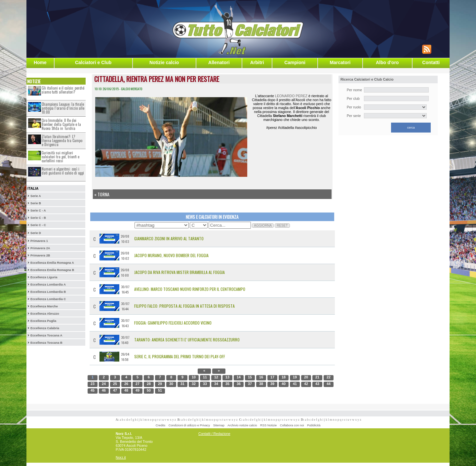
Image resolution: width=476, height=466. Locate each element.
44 (329, 384)
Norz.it (121, 457)
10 (194, 377)
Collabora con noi (292, 425)
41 (295, 384)
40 (284, 384)
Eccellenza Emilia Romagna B (52, 270)
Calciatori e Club (93, 62)
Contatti (431, 62)
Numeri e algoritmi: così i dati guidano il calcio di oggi (63, 171)
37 (250, 384)
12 (216, 377)
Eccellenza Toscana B (46, 343)
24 (104, 384)
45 (93, 390)
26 (126, 384)
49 (138, 390)
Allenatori (219, 62)
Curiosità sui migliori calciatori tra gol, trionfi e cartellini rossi (60, 157)
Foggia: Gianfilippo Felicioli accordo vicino (173, 323)
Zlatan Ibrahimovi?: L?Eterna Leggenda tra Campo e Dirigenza (62, 140)
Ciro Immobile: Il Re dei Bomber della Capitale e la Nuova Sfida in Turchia (61, 124)
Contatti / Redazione (214, 434)
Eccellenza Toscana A (46, 335)
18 (284, 377)
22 (329, 377)
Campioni (295, 62)
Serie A (36, 196)
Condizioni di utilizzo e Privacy (189, 425)
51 (160, 390)
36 (239, 384)
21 (317, 377)
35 (227, 384)
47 (115, 390)
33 (205, 384)
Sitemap (219, 425)
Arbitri (257, 62)
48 (126, 390)
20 (306, 377)
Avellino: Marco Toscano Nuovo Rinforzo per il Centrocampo (190, 289)
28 (149, 384)
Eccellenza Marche (44, 306)
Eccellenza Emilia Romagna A (52, 263)
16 (261, 377)
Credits (161, 425)
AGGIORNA (263, 226)
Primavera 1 (39, 241)
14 (239, 377)
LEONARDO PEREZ (291, 96)
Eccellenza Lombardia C (48, 299)
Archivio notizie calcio (242, 425)
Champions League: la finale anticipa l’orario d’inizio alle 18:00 (63, 108)
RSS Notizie (268, 425)
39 (272, 384)
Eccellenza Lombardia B (48, 292)
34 (216, 384)
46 (104, 390)
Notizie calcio (164, 62)
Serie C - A (38, 211)
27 (138, 384)
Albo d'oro (387, 62)
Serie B (36, 203)
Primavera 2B (40, 255)
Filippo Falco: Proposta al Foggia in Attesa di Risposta (184, 306)
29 (160, 384)
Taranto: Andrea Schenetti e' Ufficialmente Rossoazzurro (187, 340)
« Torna (102, 194)
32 (194, 384)
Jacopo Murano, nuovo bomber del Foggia (171, 255)
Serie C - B (38, 218)
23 (93, 384)
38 (261, 384)
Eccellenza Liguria (44, 277)
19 (295, 377)
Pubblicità (314, 425)
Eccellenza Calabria (45, 328)
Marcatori (340, 62)
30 (171, 384)
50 (149, 390)
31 (182, 384)
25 (115, 384)
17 (272, 377)
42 (306, 384)
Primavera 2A (40, 248)
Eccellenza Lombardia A (48, 285)
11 (205, 377)
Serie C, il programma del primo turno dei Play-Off (180, 356)
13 (227, 377)
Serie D (36, 233)
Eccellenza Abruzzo (45, 314)
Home (40, 62)
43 (317, 384)
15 (250, 377)
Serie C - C (38, 225)
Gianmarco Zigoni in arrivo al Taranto (169, 238)
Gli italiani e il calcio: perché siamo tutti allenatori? (63, 90)
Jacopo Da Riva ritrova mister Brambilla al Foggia (179, 272)
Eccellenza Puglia (43, 321)
